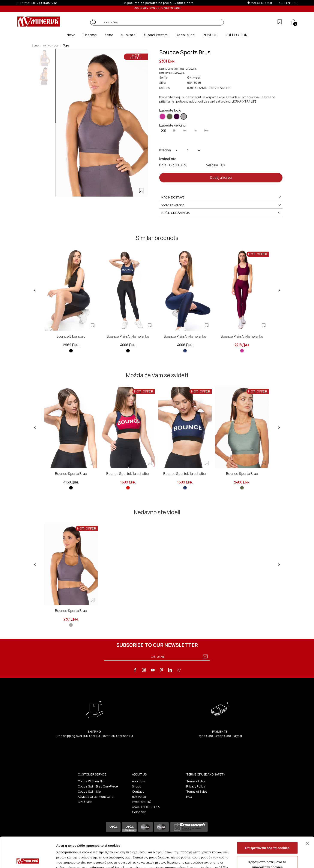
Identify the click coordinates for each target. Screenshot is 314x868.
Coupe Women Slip (91, 781)
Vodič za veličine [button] (221, 205)
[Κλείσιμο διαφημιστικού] (307, 813)
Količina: (166, 150)
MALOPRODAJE (262, 3)
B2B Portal (139, 797)
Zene (35, 45)
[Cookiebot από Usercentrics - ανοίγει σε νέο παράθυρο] (28, 860)
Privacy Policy (196, 786)
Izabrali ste (168, 159)
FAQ (189, 797)
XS (163, 130)
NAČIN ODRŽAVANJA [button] (221, 213)
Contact (138, 791)
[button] (71, 35)
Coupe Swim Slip (89, 791)
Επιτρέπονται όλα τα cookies (267, 817)
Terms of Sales (197, 791)
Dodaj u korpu (221, 177)
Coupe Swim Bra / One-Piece (98, 786)
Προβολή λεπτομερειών (255, 860)
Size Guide (85, 802)
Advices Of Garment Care (96, 797)
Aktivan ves (51, 45)
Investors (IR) (142, 802)
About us (138, 781)
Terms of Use (196, 781)
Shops (137, 786)
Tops (66, 45)
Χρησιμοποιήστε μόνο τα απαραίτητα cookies (267, 834)
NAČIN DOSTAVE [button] (221, 197)
